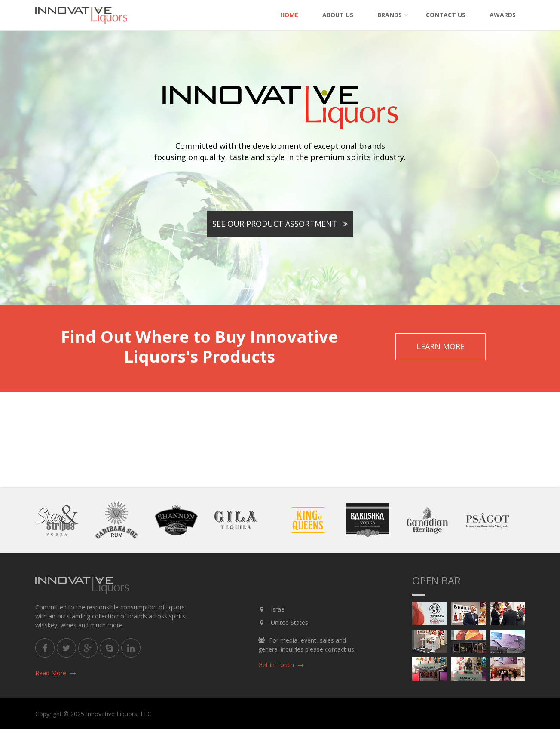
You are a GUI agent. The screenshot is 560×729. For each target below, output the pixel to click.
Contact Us (446, 15)
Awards (503, 15)
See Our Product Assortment (280, 224)
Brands (390, 15)
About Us (338, 15)
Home (289, 15)
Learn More (441, 346)
